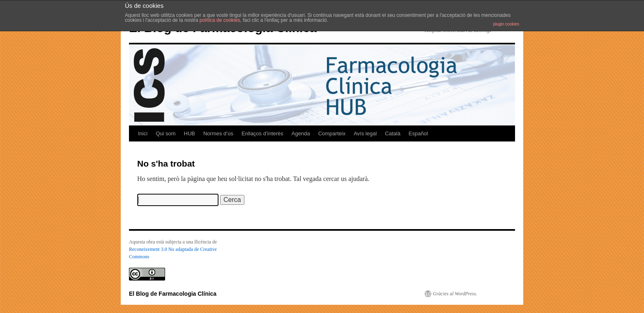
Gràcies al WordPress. (455, 294)
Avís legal (365, 133)
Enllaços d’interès (262, 133)
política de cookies (220, 20)
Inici (143, 133)
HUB (190, 133)
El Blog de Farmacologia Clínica (173, 294)
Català (393, 133)
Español (418, 133)
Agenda (301, 133)
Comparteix (332, 133)
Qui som (166, 133)
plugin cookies (506, 24)
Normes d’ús (218, 133)
